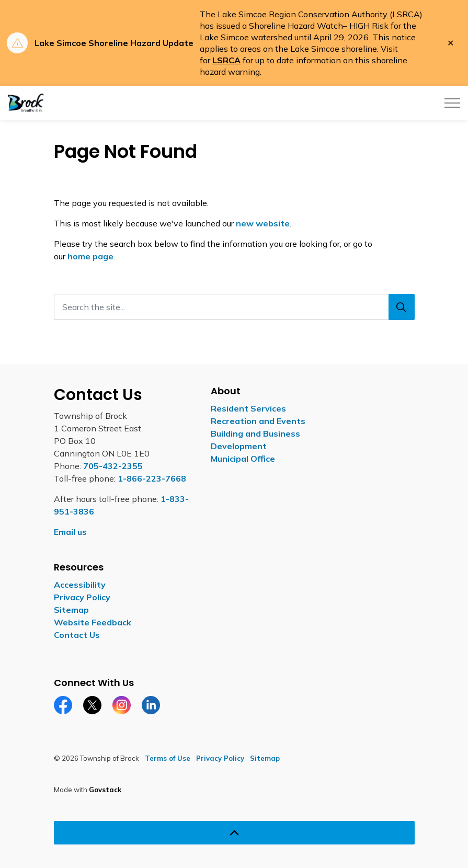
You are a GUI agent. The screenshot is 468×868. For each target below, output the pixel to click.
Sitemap (71, 610)
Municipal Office (243, 459)
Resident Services (248, 408)
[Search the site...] (234, 307)
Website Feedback (93, 622)
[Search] (402, 307)
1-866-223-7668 (152, 478)
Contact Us (77, 635)
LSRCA (226, 60)
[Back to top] (234, 833)
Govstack (105, 790)
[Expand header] (452, 103)
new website (263, 223)
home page (90, 256)
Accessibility (80, 585)
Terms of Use (168, 758)
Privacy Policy (82, 597)
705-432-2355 (113, 466)
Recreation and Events (258, 421)
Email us (70, 532)
